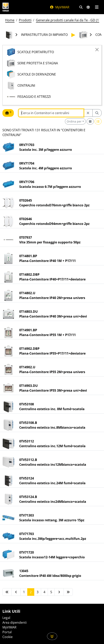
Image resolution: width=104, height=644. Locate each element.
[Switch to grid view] (90, 121)
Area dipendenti (15, 622)
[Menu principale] (97, 7)
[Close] (97, 50)
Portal (7, 632)
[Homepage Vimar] (6, 7)
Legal (6, 618)
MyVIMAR (60, 7)
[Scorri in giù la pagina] (52, 636)
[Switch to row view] (98, 121)
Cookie (8, 637)
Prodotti (25, 20)
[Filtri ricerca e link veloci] (81, 7)
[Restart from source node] (88, 113)
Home (10, 20)
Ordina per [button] (74, 121)
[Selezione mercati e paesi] (88, 7)
